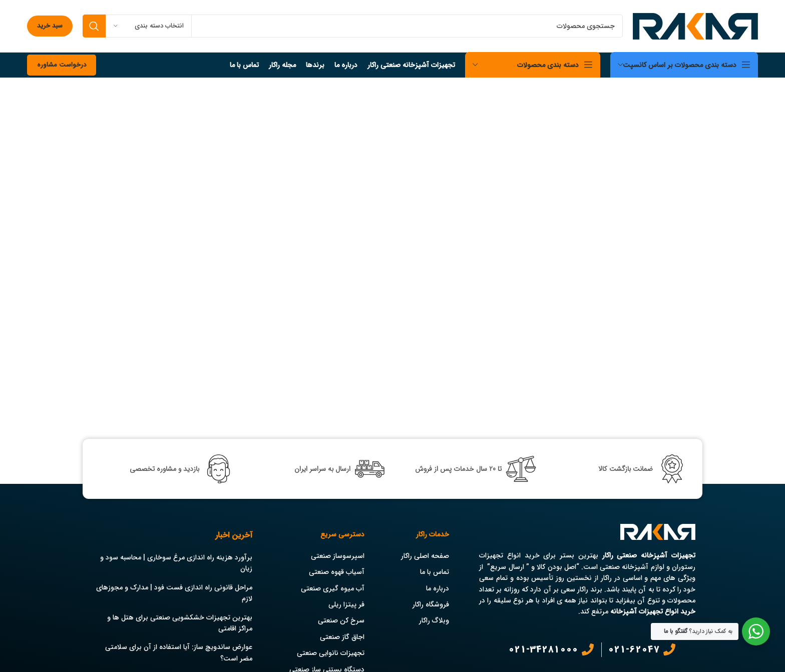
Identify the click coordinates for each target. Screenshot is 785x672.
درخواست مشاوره (62, 65)
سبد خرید (50, 26)
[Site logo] (695, 26)
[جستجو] (353, 26)
